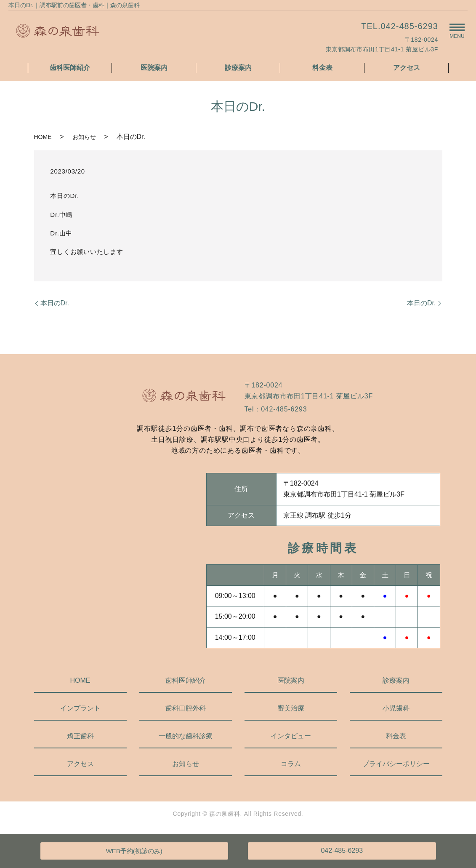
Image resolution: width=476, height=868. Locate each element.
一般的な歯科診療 (186, 736)
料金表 (322, 68)
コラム (291, 764)
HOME (43, 137)
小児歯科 (396, 708)
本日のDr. (55, 303)
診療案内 (238, 68)
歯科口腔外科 (186, 708)
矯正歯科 (80, 736)
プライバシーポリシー (396, 764)
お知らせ (84, 137)
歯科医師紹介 (70, 68)
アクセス (407, 68)
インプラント (80, 708)
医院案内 (154, 68)
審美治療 (291, 708)
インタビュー (291, 736)
